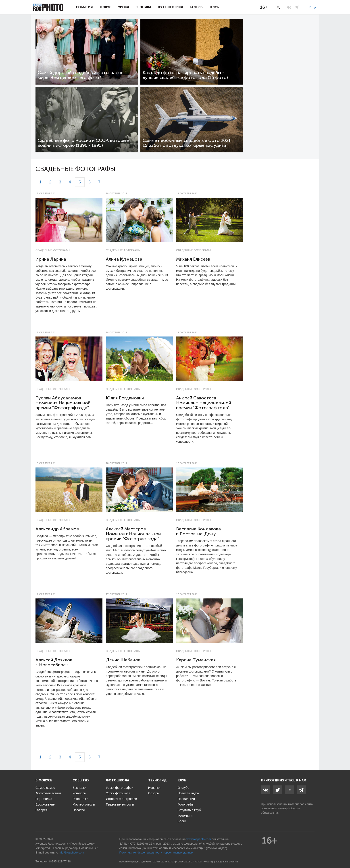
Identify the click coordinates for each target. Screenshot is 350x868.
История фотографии (121, 799)
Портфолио (44, 799)
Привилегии (186, 799)
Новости (79, 810)
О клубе (183, 788)
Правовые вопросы (120, 804)
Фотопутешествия (48, 793)
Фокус (105, 7)
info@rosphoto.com (71, 852)
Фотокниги (185, 816)
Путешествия (170, 7)
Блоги (182, 821)
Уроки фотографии (120, 788)
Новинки (154, 788)
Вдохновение (45, 804)
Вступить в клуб (189, 810)
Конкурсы (79, 793)
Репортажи (80, 799)
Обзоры (154, 793)
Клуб (215, 7)
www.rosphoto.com (288, 808)
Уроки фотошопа (118, 793)
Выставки (79, 788)
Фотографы (186, 804)
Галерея (197, 7)
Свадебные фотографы (53, 250)
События (84, 7)
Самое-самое (45, 788)
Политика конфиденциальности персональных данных (156, 852)
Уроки (124, 7)
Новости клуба (188, 793)
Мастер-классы (84, 804)
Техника (144, 7)
